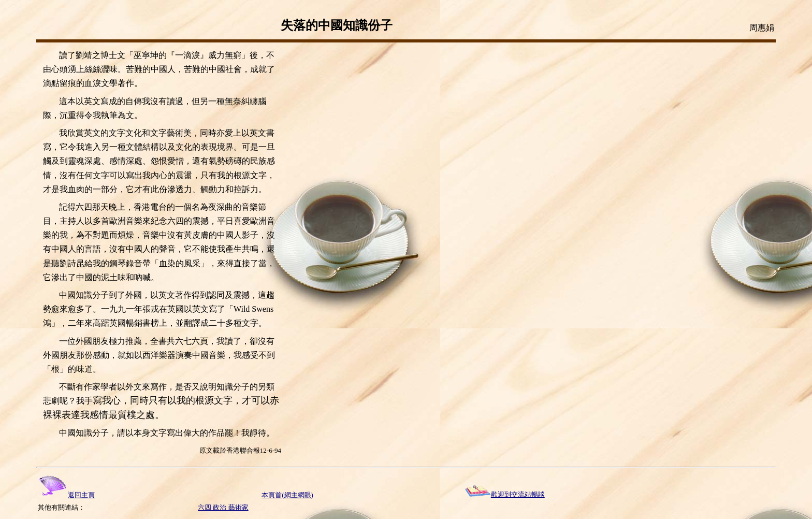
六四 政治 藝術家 (223, 507)
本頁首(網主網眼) (287, 495)
